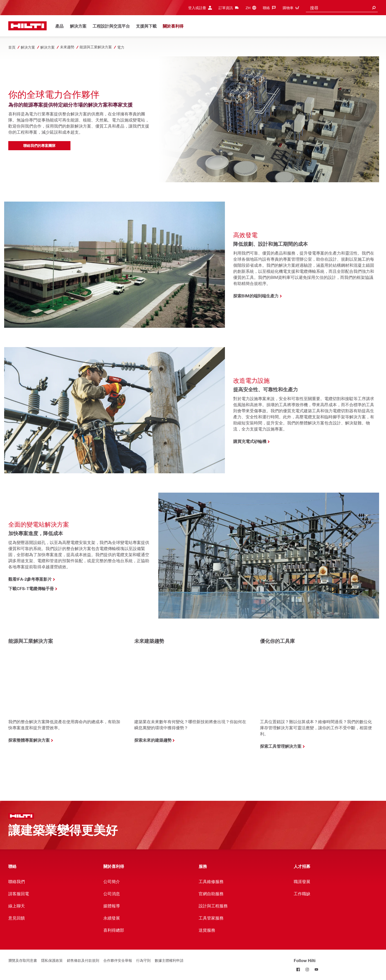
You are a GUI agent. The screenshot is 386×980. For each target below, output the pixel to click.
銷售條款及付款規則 (83, 960)
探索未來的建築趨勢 (153, 740)
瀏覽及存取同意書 (23, 960)
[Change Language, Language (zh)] (252, 8)
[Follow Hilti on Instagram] (307, 969)
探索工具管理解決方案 (281, 746)
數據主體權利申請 (169, 960)
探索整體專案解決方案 (29, 740)
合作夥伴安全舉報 (118, 960)
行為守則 (143, 960)
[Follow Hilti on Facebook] (298, 969)
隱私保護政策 (52, 960)
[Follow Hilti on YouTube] (317, 969)
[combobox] (342, 8)
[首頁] (27, 26)
